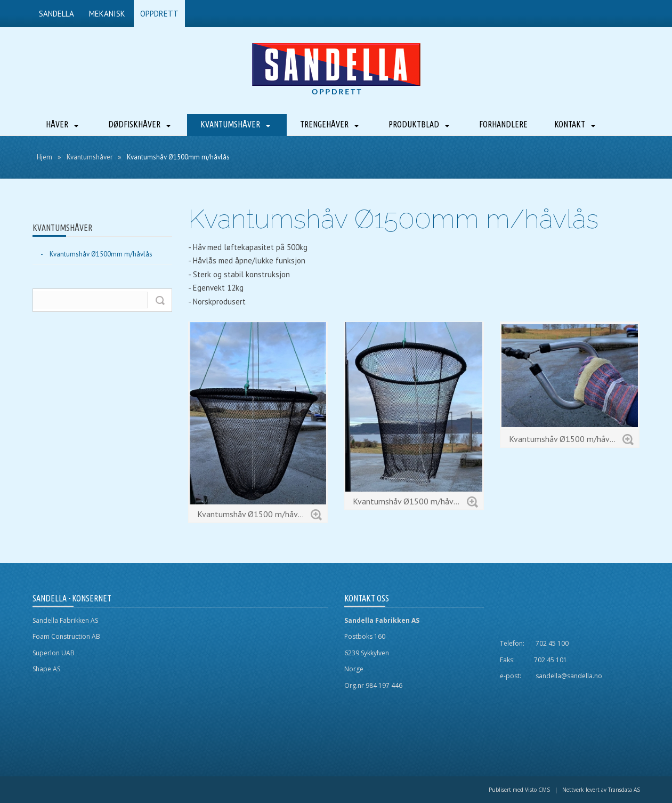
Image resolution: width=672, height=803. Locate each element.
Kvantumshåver (90, 157)
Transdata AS (624, 790)
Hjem (44, 157)
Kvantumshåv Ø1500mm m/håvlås (178, 157)
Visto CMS (537, 790)
